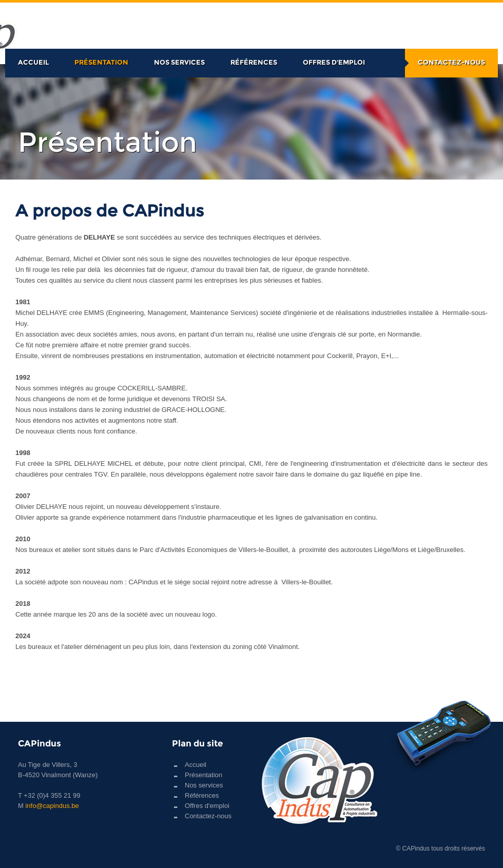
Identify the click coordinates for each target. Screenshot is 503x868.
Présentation (101, 62)
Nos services (179, 62)
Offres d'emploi (334, 62)
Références (254, 62)
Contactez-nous (451, 62)
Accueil (33, 62)
